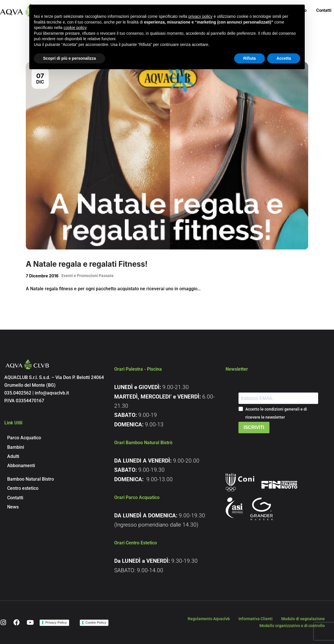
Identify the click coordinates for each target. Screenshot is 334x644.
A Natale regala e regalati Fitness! (87, 264)
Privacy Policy (56, 622)
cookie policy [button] (75, 28)
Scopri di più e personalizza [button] (69, 58)
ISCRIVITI (254, 427)
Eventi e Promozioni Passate (88, 276)
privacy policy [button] (201, 16)
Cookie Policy (96, 622)
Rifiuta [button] (250, 58)
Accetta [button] (284, 58)
